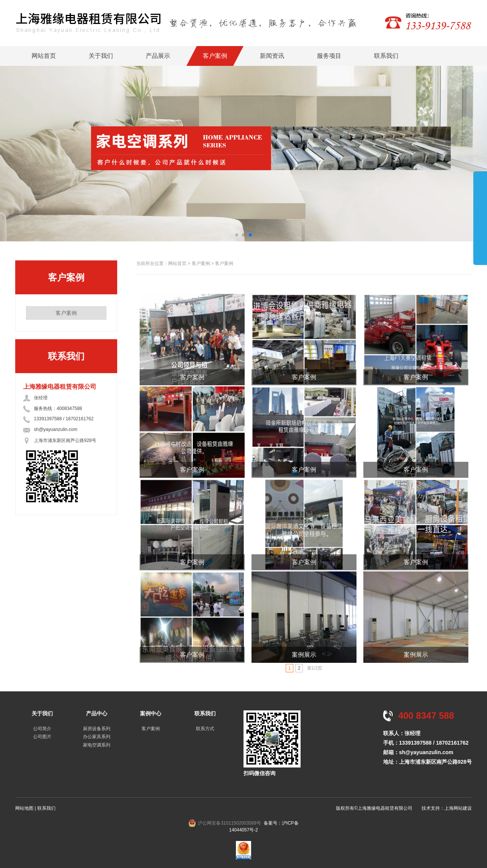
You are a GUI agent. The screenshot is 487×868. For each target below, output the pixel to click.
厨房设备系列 (97, 729)
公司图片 (42, 737)
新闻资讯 (272, 56)
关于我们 (101, 56)
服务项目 (329, 56)
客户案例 (215, 56)
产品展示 (158, 56)
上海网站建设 (458, 808)
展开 (480, 218)
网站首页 (44, 56)
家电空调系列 (97, 745)
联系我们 (386, 56)
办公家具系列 (97, 737)
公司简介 (42, 729)
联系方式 (205, 729)
